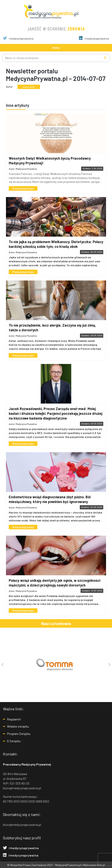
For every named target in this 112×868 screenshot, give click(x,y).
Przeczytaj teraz (23, 188)
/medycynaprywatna (18, 38)
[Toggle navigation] (56, 48)
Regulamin (14, 719)
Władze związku (18, 726)
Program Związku (19, 733)
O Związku (14, 741)
